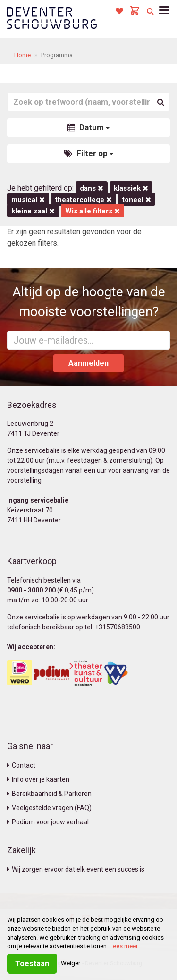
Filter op (88, 153)
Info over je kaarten (38, 779)
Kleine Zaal (33, 211)
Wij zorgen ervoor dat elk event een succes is (76, 869)
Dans (92, 188)
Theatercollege (84, 200)
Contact (21, 765)
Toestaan (32, 964)
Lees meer (123, 946)
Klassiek (131, 188)
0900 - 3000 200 (31, 590)
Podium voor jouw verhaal (48, 822)
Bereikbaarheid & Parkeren (49, 794)
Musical (28, 200)
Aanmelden (88, 363)
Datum (88, 127)
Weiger (71, 963)
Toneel (137, 200)
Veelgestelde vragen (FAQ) (49, 808)
